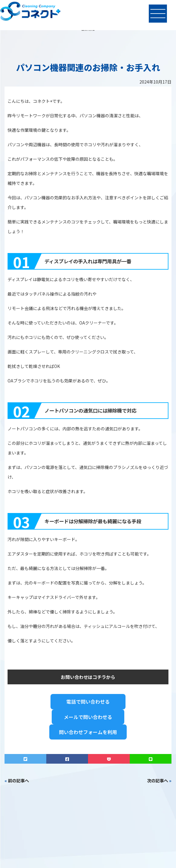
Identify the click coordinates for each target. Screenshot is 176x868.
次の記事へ (158, 781)
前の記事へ (18, 781)
